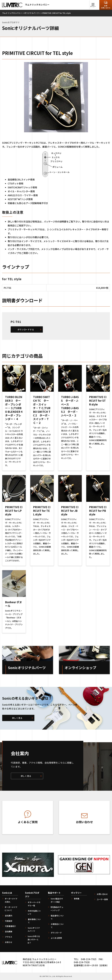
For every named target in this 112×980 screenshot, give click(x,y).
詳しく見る (17, 718)
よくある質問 (56, 938)
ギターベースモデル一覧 (34, 904)
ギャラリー (76, 893)
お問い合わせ (102, 894)
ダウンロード (56, 933)
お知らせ (9, 942)
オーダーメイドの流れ (11, 900)
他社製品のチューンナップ (57, 909)
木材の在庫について (34, 912)
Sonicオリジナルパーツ (34, 929)
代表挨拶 (9, 921)
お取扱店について (57, 926)
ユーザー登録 (102, 899)
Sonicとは (7, 893)
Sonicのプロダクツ (32, 895)
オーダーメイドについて (11, 909)
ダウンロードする (26, 329)
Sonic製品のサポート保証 (57, 900)
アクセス (9, 937)
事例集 (77, 899)
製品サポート (54, 893)
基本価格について (34, 921)
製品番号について (57, 917)
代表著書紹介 (10, 926)
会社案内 (9, 916)
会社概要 (9, 931)
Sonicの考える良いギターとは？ (34, 939)
